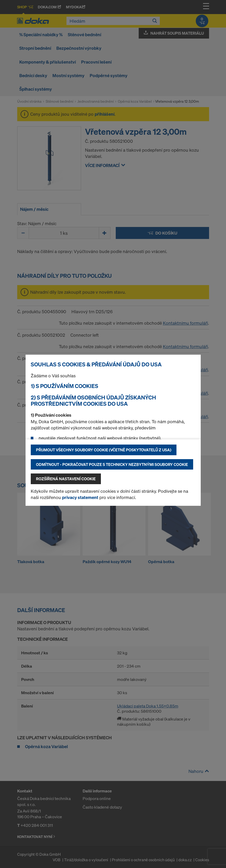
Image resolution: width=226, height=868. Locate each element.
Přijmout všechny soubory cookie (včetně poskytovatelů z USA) (104, 450)
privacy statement (80, 497)
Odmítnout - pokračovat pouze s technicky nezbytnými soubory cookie (112, 464)
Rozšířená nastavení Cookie (66, 479)
